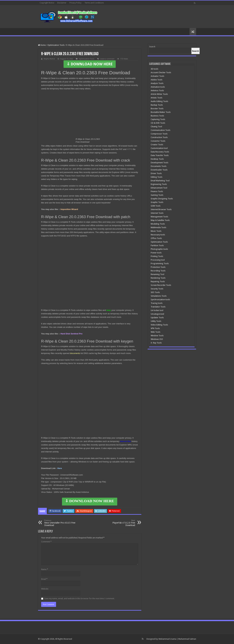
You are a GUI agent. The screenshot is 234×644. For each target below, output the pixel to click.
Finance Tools (157, 191)
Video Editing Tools (159, 325)
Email (44, 579)
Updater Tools (157, 318)
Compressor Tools (159, 134)
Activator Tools (157, 76)
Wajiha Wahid (49, 59)
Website (45, 589)
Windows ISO (157, 339)
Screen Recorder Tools (161, 285)
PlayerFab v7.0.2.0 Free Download (119, 523)
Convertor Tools (158, 141)
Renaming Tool (157, 274)
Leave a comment (107, 59)
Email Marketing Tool (160, 181)
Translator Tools (158, 307)
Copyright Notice (47, 3)
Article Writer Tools (159, 94)
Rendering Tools (158, 278)
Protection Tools (158, 267)
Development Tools (159, 163)
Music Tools (156, 231)
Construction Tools (159, 137)
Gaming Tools (157, 195)
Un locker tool (157, 310)
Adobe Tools (157, 80)
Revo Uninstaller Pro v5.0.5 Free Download (60, 523)
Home (42, 45)
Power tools (156, 253)
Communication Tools (161, 130)
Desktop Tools (157, 159)
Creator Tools (157, 145)
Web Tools (156, 332)
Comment (46, 542)
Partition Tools (157, 245)
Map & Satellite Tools (160, 220)
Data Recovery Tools (160, 152)
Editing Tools (157, 177)
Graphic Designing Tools (162, 199)
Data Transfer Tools (160, 155)
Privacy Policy (75, 3)
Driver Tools (156, 173)
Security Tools (157, 289)
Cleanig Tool (156, 127)
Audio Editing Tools (159, 101)
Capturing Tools (158, 119)
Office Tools (156, 238)
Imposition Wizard (69, 209)
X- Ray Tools (156, 343)
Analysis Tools (157, 83)
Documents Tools (159, 166)
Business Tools (157, 116)
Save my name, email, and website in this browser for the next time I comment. (79, 598)
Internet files (125, 441)
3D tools (154, 69)
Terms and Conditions (94, 3)
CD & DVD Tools (158, 123)
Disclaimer (62, 3)
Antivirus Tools (157, 90)
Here (60, 468)
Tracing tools (157, 303)
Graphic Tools (157, 202)
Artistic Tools (157, 98)
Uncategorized (157, 314)
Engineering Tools (159, 184)
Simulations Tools (159, 296)
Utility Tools (156, 321)
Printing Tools (157, 256)
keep (109, 310)
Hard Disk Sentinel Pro (72, 334)
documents (75, 353)
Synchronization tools (160, 300)
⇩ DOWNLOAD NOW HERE (90, 64)
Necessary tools (158, 235)
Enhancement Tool (159, 188)
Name (45, 569)
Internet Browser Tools (161, 209)
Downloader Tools (159, 170)
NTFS (130, 149)
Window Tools (157, 336)
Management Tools (159, 217)
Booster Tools (157, 109)
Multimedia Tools (158, 227)
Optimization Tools (56, 45)
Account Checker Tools (161, 72)
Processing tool (158, 260)
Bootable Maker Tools (161, 112)
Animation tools (158, 87)
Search (152, 47)
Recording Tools (158, 271)
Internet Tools (157, 213)
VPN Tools (155, 328)
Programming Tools (160, 263)
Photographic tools (159, 249)
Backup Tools (157, 105)
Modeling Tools (158, 224)
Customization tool (159, 148)
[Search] (195, 51)
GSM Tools (156, 206)
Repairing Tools (158, 281)
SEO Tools (155, 292)
